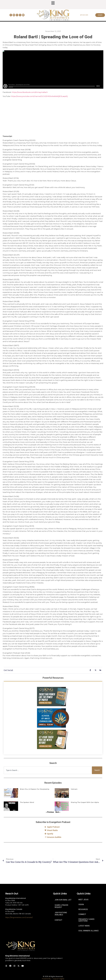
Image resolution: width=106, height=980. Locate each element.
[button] (53, 3)
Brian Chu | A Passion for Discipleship (35, 789)
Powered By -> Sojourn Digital (53, 979)
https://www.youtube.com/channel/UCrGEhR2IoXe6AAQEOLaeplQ (39, 96)
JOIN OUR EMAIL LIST (63, 900)
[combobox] (47, 770)
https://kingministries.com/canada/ (19, 917)
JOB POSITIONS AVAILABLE (61, 914)
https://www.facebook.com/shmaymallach (30, 92)
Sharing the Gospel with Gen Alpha (85, 802)
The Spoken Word (27, 802)
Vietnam (74, 789)
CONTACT (58, 920)
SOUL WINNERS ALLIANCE (89, 931)
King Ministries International (18, 956)
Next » (58, 812)
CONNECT (82, 914)
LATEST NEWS (84, 926)
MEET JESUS (83, 900)
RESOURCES (83, 909)
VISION (81, 904)
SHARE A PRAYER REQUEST (61, 906)
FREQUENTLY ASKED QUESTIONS (86, 920)
